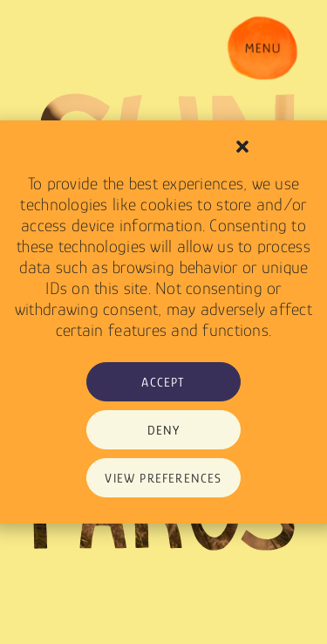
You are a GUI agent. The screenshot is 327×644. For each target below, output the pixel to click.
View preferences (163, 478)
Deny (164, 430)
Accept (163, 382)
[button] (242, 147)
